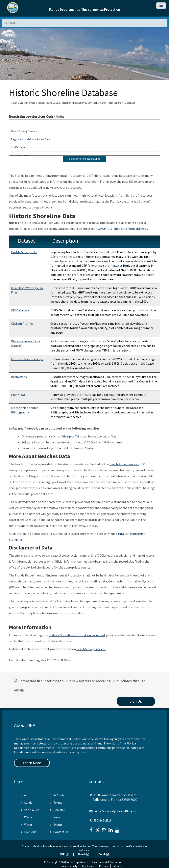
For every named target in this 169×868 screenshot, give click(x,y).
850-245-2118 (103, 820)
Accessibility (70, 866)
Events (56, 825)
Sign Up (136, 701)
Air (24, 795)
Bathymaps (19, 377)
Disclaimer (88, 866)
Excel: (104, 854)
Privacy (104, 866)
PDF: (64, 854)
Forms (56, 803)
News (55, 817)
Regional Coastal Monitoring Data (31, 139)
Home (13, 103)
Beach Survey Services (25, 131)
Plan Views (18, 395)
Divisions (22, 103)
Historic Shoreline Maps (27, 359)
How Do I (58, 810)
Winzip (66, 436)
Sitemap (118, 866)
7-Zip (79, 436)
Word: (84, 854)
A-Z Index (58, 795)
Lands (27, 803)
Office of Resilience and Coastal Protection (50, 103)
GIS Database (20, 310)
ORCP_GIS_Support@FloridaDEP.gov (123, 229)
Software (27, 442)
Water (27, 825)
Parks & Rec (30, 810)
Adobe (89, 448)
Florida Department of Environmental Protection (85, 10)
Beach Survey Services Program (89, 103)
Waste (27, 817)
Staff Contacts (20, 147)
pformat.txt (113, 266)
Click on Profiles (22, 323)
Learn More (32, 763)
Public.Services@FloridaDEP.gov (115, 811)
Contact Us (59, 832)
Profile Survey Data (24, 252)
